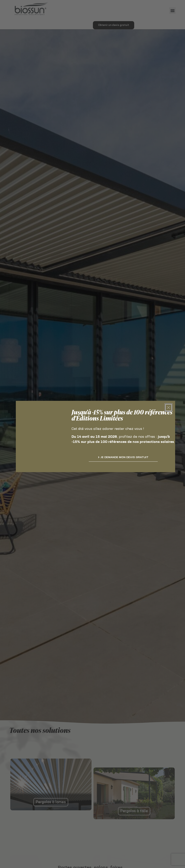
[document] (92, 434)
